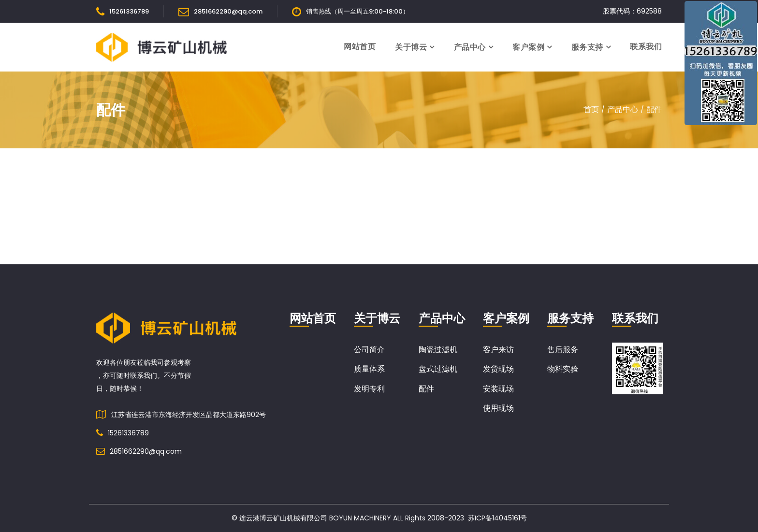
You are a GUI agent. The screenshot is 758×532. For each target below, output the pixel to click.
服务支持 (587, 47)
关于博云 (411, 47)
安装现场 (498, 389)
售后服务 (563, 350)
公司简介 (369, 350)
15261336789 (129, 11)
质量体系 (369, 369)
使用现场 (498, 408)
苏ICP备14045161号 (497, 518)
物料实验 (563, 369)
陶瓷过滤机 (438, 350)
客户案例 (528, 47)
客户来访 (498, 350)
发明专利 (369, 389)
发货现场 (498, 369)
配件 (654, 109)
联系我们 (646, 47)
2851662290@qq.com (228, 11)
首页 (591, 109)
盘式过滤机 (438, 369)
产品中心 (470, 47)
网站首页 (360, 47)
